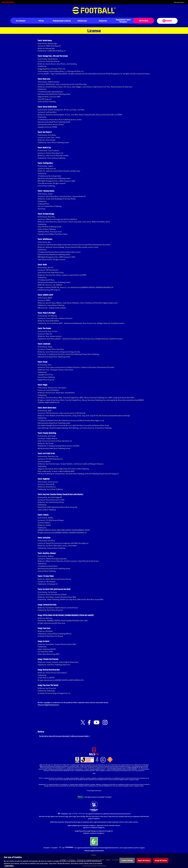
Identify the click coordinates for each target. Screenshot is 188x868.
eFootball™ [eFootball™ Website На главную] (94, 10)
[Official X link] (83, 723)
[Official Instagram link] (105, 723)
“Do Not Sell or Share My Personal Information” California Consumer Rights (67, 736)
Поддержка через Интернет (123, 21)
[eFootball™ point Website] (167, 21)
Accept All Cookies (161, 863)
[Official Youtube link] (97, 723)
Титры (93, 855)
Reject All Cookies (144, 863)
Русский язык (179, 2)
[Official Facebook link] (89, 723)
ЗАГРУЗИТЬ (144, 21)
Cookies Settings (127, 863)
